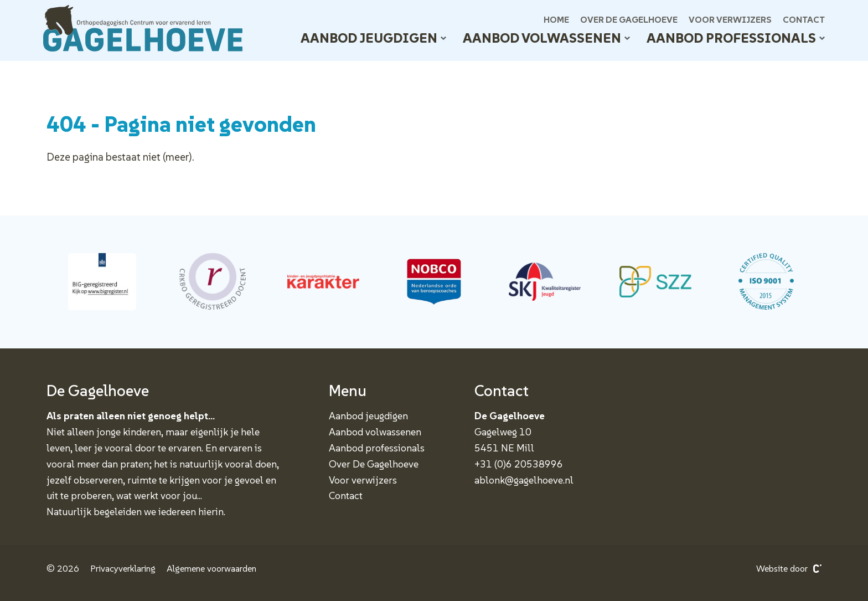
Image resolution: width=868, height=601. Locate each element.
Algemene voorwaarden (211, 569)
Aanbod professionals (736, 38)
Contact (804, 19)
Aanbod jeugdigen (373, 38)
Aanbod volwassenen (546, 38)
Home (556, 19)
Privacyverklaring (123, 569)
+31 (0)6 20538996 (519, 464)
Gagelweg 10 (503, 432)
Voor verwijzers (730, 19)
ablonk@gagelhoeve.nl (524, 480)
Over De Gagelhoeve (629, 19)
